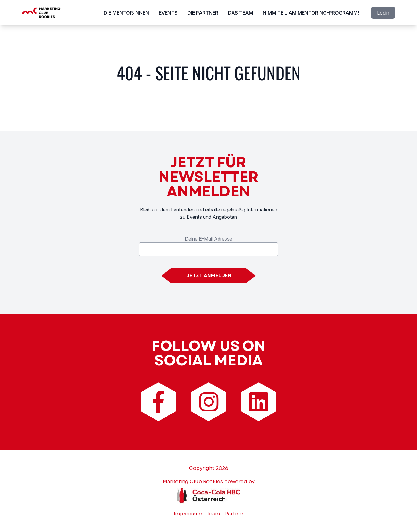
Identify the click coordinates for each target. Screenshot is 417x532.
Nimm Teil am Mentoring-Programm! (311, 13)
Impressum (188, 514)
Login (383, 13)
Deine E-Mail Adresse (208, 239)
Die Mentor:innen (126, 13)
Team (213, 514)
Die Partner (203, 13)
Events (168, 13)
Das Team (240, 13)
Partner (234, 514)
